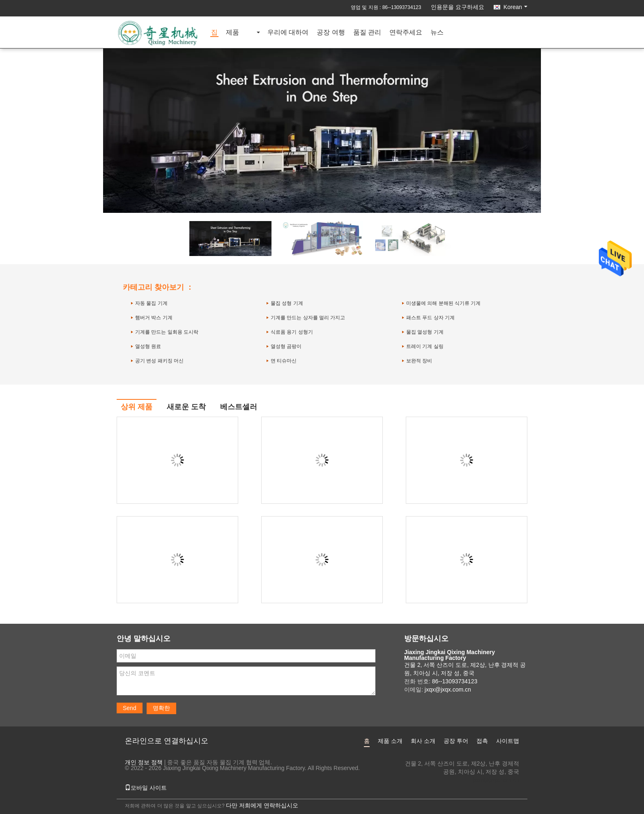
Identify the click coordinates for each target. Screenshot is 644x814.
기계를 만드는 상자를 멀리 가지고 (308, 318)
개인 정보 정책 (144, 762)
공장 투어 (456, 741)
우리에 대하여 (288, 33)
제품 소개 (390, 741)
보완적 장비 (419, 361)
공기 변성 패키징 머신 (159, 361)
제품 (232, 33)
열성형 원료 (148, 346)
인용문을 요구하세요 (458, 7)
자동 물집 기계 (151, 303)
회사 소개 (423, 741)
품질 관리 (367, 33)
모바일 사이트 (146, 788)
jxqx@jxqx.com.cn (496, 780)
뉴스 (437, 33)
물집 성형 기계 (287, 303)
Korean (515, 7)
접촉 (482, 741)
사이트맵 (508, 741)
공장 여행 (331, 33)
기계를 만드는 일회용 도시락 (167, 332)
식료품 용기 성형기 (292, 332)
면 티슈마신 (284, 361)
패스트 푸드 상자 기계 (430, 318)
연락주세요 (406, 33)
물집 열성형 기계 (425, 332)
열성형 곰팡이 (286, 346)
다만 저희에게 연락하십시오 (262, 805)
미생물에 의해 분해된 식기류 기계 (443, 303)
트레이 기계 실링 (425, 346)
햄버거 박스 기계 (154, 318)
